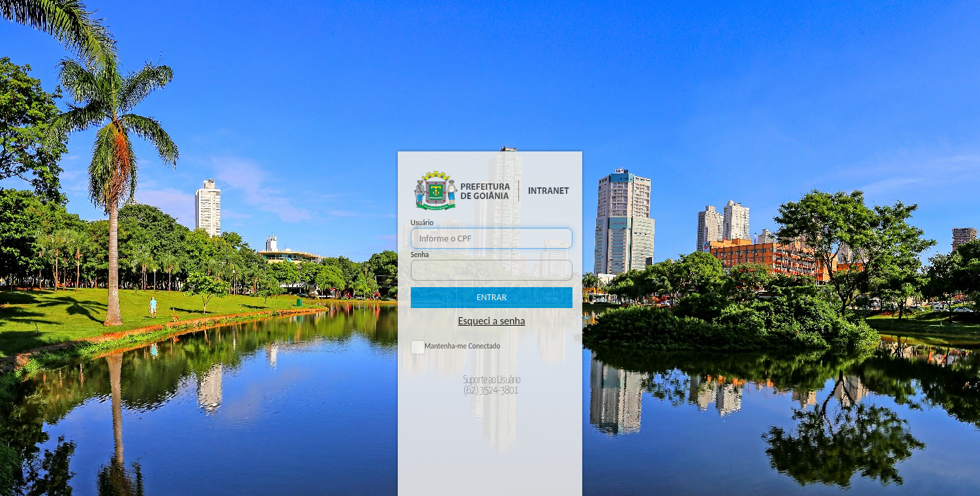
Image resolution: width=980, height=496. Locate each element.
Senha (420, 255)
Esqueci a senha (492, 321)
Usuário (422, 223)
